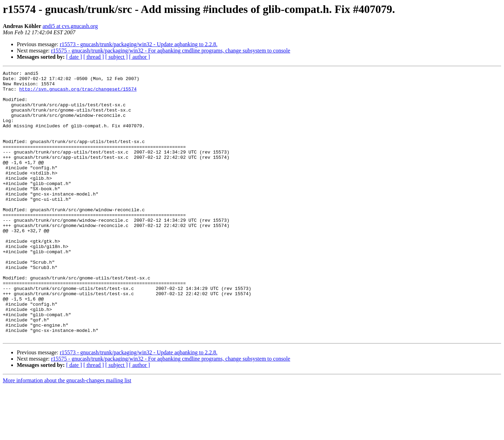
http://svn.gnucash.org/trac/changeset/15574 (78, 93)
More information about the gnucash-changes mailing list (67, 434)
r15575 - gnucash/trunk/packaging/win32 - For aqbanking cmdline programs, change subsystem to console (171, 51)
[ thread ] (94, 57)
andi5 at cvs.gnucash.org (70, 26)
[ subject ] (117, 57)
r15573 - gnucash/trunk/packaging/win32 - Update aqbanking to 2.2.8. (139, 44)
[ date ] (74, 57)
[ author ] (140, 57)
